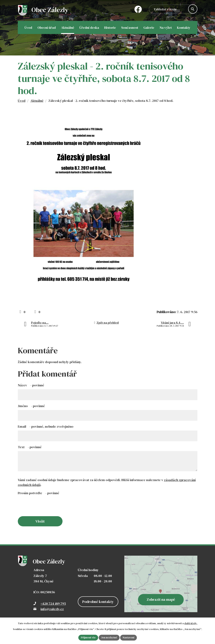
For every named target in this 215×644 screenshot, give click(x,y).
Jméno (31, 406)
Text (30, 447)
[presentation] (45, 507)
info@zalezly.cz (52, 609)
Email (46, 426)
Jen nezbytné (109, 637)
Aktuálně (37, 101)
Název (31, 385)
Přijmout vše (88, 637)
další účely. (191, 623)
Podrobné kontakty (98, 602)
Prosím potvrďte (39, 493)
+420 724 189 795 (53, 604)
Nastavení (128, 637)
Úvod (22, 101)
